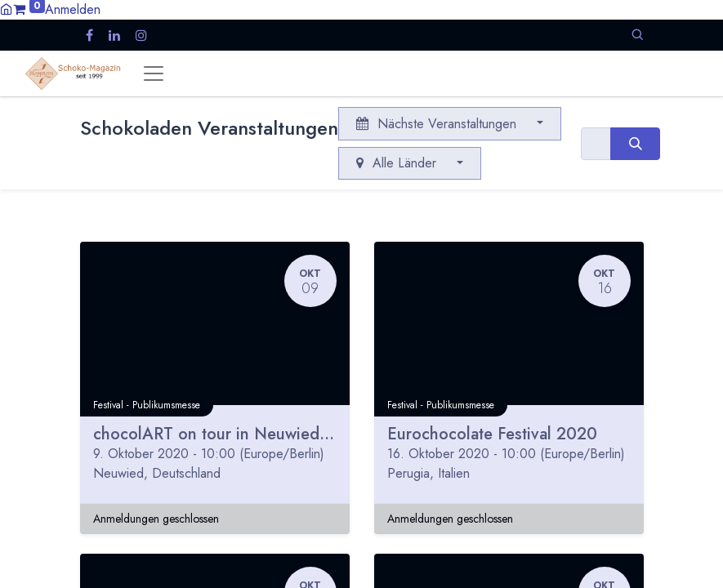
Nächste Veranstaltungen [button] (438, 124)
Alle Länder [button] (398, 163)
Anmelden (73, 9)
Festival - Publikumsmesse (147, 405)
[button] (637, 35)
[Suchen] (635, 144)
